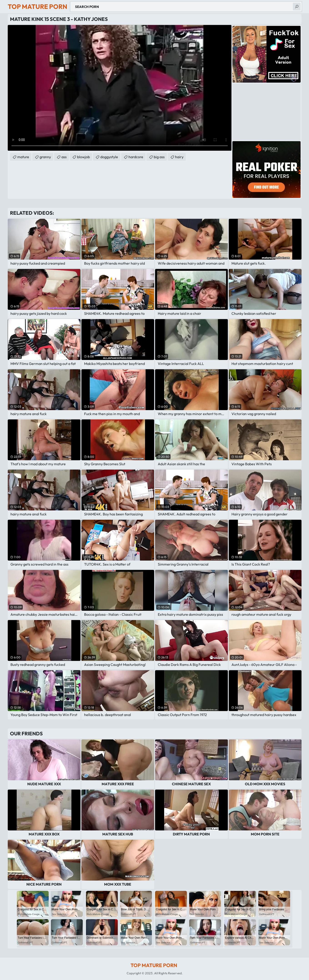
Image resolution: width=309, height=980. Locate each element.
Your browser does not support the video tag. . (120, 88)
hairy (179, 157)
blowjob (83, 157)
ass (64, 157)
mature (23, 157)
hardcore (136, 157)
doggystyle (109, 157)
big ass (159, 157)
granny (45, 157)
